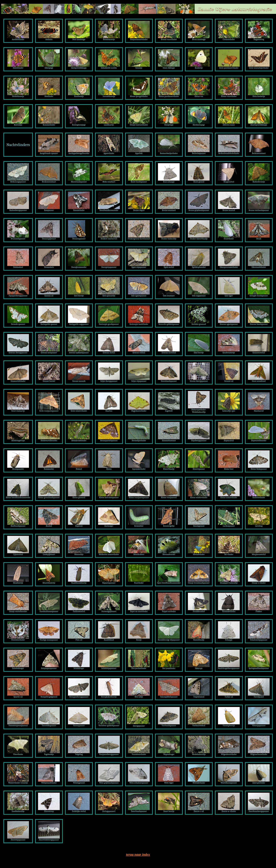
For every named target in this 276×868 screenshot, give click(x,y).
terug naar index (138, 854)
